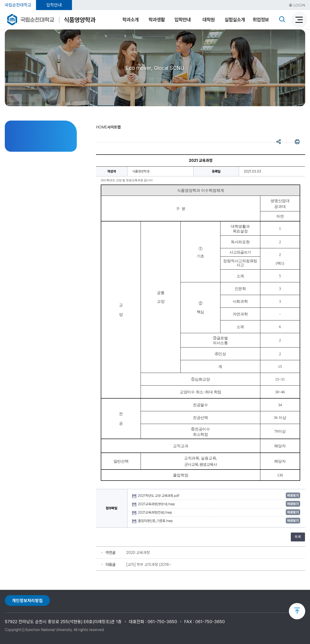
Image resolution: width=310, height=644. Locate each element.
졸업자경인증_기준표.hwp (156, 521)
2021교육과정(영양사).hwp (157, 504)
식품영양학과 (80, 20)
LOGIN (297, 5)
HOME (102, 127)
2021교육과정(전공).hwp (155, 512)
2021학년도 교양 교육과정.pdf (159, 496)
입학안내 (54, 5)
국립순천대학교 (18, 5)
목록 (298, 537)
